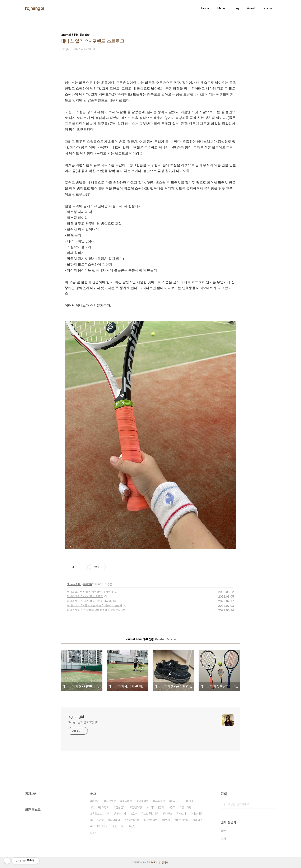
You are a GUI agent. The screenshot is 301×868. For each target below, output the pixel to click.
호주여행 (127, 801)
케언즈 (168, 814)
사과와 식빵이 (156, 807)
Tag (236, 8)
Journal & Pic (74, 584)
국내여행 (143, 801)
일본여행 (160, 801)
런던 (133, 826)
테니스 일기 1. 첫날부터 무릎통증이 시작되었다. (94, 610)
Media (221, 8)
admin (268, 8)
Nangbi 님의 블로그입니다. (84, 722)
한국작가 (119, 826)
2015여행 (98, 820)
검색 (272, 804)
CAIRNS (176, 801)
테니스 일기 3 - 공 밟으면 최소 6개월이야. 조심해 (95, 605)
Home (205, 8)
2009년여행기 (101, 807)
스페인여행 (133, 820)
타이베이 (115, 820)
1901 (167, 820)
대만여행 (121, 814)
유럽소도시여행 (101, 814)
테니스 (199, 820)
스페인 (191, 801)
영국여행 (186, 807)
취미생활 (88, 584)
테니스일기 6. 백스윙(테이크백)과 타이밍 (90, 592)
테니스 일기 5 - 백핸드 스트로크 (85, 596)
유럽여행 (137, 807)
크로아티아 (151, 820)
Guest (251, 8)
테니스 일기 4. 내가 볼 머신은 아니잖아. (89, 601)
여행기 (96, 801)
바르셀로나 (182, 820)
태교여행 (197, 814)
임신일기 (120, 807)
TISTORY (152, 863)
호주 (135, 814)
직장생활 (111, 801)
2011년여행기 (100, 826)
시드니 (182, 814)
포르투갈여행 (151, 814)
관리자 (165, 863)
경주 (173, 807)
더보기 (93, 833)
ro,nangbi (35, 8)
